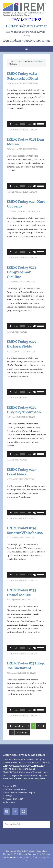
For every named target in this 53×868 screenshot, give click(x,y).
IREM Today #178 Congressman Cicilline (22, 272)
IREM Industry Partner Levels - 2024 (26, 33)
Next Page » (23, 732)
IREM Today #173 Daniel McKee (22, 592)
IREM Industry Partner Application (26, 40)
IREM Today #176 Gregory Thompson (24, 410)
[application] (26, 124)
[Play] (11, 124)
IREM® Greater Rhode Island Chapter (26, 10)
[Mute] (35, 124)
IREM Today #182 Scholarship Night (23, 76)
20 (12, 732)
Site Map (42, 857)
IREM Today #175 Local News (22, 472)
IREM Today (23, 130)
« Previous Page (16, 726)
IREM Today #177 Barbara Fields (22, 344)
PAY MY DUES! (27, 20)
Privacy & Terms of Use (27, 857)
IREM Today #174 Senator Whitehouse (25, 530)
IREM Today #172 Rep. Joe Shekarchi (26, 666)
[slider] (22, 124)
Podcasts (33, 130)
